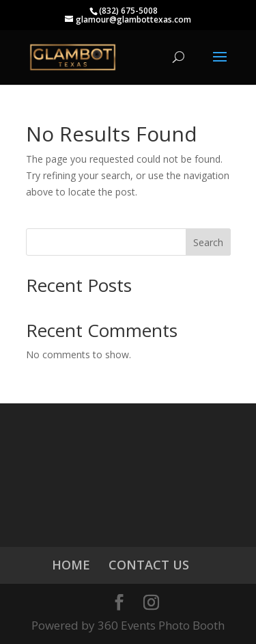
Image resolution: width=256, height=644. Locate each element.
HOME (71, 565)
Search (208, 242)
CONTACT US (149, 565)
